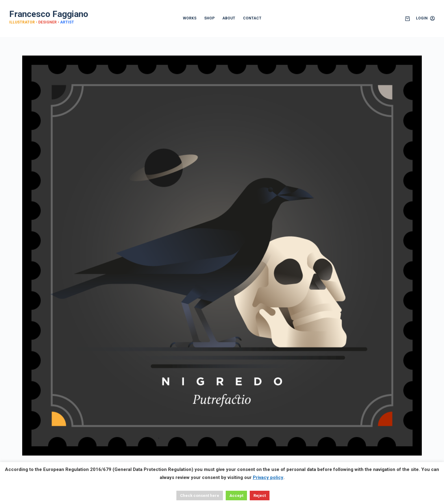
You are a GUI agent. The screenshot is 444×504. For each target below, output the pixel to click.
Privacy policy (268, 477)
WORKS (190, 18)
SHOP (209, 18)
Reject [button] (260, 496)
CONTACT (252, 18)
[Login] (425, 19)
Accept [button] (236, 496)
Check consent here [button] (200, 496)
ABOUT (229, 18)
